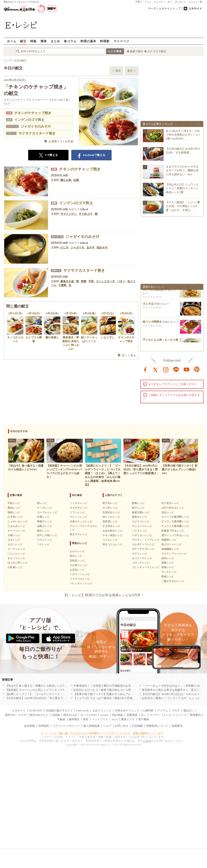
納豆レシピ (43, 531)
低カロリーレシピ (171, 544)
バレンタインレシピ (81, 583)
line (176, 369)
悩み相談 (117, 715)
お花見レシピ (77, 570)
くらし (148, 2)
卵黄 (84, 281)
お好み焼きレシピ (113, 531)
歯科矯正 (74, 719)
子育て (139, 2)
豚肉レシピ (14, 508)
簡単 (44, 41)
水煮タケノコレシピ (81, 521)
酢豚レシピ (138, 503)
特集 (33, 41)
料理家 (105, 41)
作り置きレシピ (170, 503)
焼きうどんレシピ (113, 544)
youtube (187, 369)
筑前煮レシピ (110, 521)
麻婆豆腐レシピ (141, 512)
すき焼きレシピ (111, 526)
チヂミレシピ (140, 554)
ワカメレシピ (45, 540)
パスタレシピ (140, 531)
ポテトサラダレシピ (143, 549)
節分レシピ (76, 556)
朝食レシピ (168, 567)
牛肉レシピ (14, 503)
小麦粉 (63, 285)
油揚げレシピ (45, 526)
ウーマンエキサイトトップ (164, 9)
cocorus (104, 715)
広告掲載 (137, 726)
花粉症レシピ (77, 561)
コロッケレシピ (141, 563)
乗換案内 (195, 715)
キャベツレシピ (16, 531)
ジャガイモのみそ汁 (36, 126)
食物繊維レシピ (170, 549)
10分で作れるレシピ (173, 508)
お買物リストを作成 (61, 141)
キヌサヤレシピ (79, 508)
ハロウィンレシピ (80, 574)
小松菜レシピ (15, 567)
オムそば (148, 306)
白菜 (76, 180)
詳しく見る (129, 355)
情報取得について (157, 726)
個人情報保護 (91, 726)
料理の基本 (88, 41)
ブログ (176, 710)
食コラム (70, 41)
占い (170, 2)
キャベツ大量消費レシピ (175, 517)
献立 (23, 41)
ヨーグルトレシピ (47, 512)
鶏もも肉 (66, 180)
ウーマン (155, 715)
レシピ (168, 715)
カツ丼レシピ (110, 508)
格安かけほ (70, 715)
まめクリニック (102, 710)
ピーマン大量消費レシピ (175, 521)
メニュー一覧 (195, 2)
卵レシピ (42, 503)
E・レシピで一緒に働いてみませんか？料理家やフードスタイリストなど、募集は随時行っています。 (103, 733)
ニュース (181, 715)
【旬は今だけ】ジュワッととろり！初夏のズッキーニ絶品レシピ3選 (182, 188)
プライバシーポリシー (66, 726)
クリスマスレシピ (80, 579)
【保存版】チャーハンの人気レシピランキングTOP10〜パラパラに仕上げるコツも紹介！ (60, 690)
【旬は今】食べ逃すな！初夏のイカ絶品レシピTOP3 (37, 686)
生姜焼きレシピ (111, 512)
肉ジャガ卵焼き (152, 324)
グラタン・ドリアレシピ (146, 540)
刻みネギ (102, 247)
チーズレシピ (45, 508)
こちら (147, 741)
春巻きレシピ (140, 517)
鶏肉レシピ (14, 512)
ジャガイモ (78, 247)
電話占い (189, 710)
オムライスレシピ (142, 526)
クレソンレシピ (79, 517)
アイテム (162, 710)
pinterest (197, 369)
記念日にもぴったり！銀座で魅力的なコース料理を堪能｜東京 (112, 690)
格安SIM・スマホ (16, 715)
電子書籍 (144, 719)
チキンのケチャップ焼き (33, 113)
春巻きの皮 (67, 281)
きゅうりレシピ (16, 558)
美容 (86, 719)
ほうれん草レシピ (18, 563)
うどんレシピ (110, 540)
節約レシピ (168, 558)
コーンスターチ (106, 281)
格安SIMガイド (39, 715)
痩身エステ (128, 719)
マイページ (121, 41)
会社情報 (29, 726)
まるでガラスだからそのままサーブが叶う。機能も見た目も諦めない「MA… (182, 170)
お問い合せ (122, 726)
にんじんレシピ (16, 554)
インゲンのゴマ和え (29, 120)
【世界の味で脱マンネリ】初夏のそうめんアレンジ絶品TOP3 (111, 694)
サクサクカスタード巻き (37, 133)
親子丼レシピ (110, 503)
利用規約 (44, 726)
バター (121, 281)
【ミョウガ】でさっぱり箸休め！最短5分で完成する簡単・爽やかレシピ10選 (121, 698)
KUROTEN (36, 710)
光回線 (56, 715)
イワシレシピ (77, 512)
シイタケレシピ (79, 503)
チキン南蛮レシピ (113, 535)
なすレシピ (14, 540)
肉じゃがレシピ (111, 517)
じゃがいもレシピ (18, 521)
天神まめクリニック (127, 710)
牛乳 (92, 281)
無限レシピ (168, 563)
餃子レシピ (138, 508)
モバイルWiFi (88, 715)
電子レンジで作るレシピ (175, 535)
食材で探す (137, 51)
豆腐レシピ (43, 517)
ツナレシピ (43, 544)
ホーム (12, 41)
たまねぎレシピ (16, 526)
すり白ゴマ (86, 214)
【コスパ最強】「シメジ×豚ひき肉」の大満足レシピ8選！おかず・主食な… (183, 206)
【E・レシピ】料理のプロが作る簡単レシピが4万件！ (104, 595)
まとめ (55, 41)
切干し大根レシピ (47, 535)
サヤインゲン (69, 214)
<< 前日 (116, 71)
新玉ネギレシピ (79, 534)
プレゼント (180, 2)
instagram (166, 369)
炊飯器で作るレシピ (173, 531)
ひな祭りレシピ (79, 565)
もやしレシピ (15, 544)
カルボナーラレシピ (143, 544)
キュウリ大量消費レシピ (175, 526)
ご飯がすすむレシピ (173, 581)
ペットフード (100, 719)
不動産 (61, 719)
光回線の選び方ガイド (59, 710)
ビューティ (160, 2)
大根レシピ (14, 535)
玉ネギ (91, 247)
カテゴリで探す (157, 51)
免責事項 (177, 726)
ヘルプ (107, 726)
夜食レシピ (168, 576)
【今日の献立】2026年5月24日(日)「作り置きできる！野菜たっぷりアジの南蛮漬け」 (57, 698)
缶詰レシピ (168, 512)
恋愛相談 (132, 715)
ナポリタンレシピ (142, 535)
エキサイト (195, 9)
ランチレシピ (169, 572)
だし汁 (65, 247)
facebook (145, 369)
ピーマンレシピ (16, 549)
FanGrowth (82, 710)
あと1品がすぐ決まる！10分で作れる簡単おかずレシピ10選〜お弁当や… (183, 135)
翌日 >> (132, 71)
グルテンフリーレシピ (174, 554)
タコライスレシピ (142, 558)
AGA (115, 719)
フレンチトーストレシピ (146, 567)
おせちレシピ (77, 551)
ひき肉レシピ (15, 517)
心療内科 (148, 710)
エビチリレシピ (141, 521)
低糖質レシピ (169, 540)
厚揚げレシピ (45, 521)
